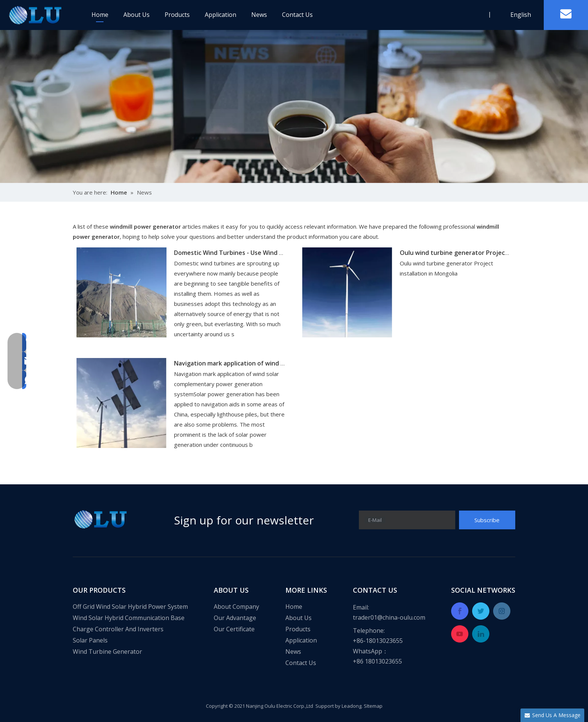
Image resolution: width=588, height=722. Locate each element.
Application (220, 15)
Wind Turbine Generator (107, 652)
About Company (236, 607)
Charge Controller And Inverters (118, 629)
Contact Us (297, 15)
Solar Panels (90, 640)
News (259, 15)
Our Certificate (234, 629)
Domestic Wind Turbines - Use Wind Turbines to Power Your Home (271, 253)
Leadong (352, 706)
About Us (136, 15)
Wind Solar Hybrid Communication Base (129, 618)
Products (177, 15)
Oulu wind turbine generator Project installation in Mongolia (488, 253)
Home (100, 15)
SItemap (373, 706)
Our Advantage (235, 618)
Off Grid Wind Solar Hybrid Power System (130, 607)
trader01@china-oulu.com (389, 617)
